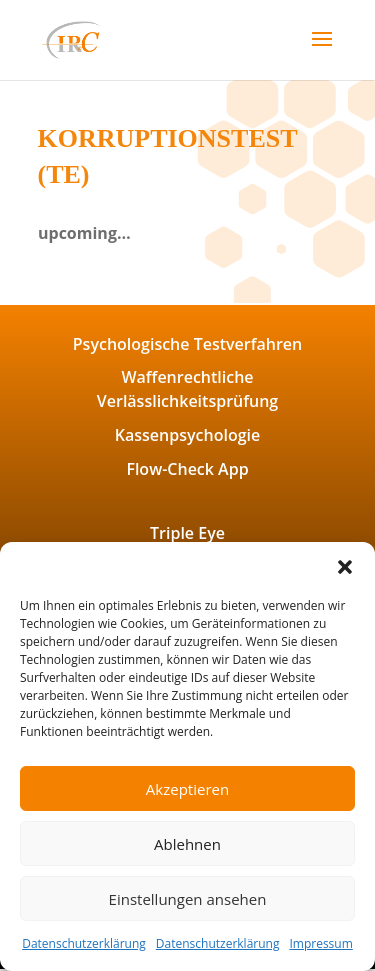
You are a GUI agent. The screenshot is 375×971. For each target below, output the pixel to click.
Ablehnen (187, 844)
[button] (345, 567)
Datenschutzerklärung (84, 943)
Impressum (320, 943)
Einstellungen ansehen (188, 899)
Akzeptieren (187, 789)
